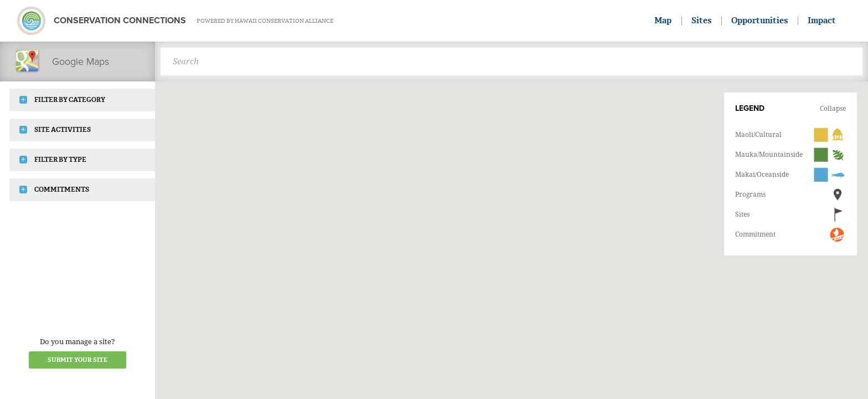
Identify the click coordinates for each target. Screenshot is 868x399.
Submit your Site (77, 360)
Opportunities (759, 21)
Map (663, 21)
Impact (822, 21)
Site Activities (55, 130)
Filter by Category (62, 100)
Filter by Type (53, 160)
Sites (701, 21)
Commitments (54, 190)
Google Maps (62, 61)
